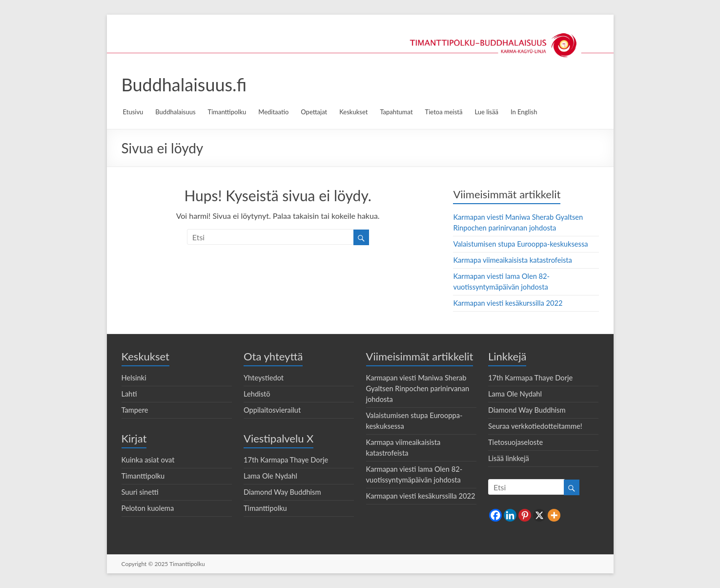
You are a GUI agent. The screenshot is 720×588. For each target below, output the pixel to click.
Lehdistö (257, 394)
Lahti (129, 394)
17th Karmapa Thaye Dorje (286, 460)
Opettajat (314, 112)
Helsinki (134, 378)
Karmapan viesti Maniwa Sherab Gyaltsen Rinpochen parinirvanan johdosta (418, 388)
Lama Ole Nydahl (270, 476)
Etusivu (133, 112)
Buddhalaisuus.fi (184, 84)
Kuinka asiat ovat (148, 460)
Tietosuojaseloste (515, 442)
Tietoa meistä (444, 112)
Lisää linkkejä (509, 458)
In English (524, 112)
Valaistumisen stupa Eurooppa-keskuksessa (520, 244)
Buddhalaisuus (175, 112)
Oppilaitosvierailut (272, 410)
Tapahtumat (396, 112)
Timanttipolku (227, 112)
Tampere (135, 410)
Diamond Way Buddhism (282, 492)
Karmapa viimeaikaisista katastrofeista (512, 260)
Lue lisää (486, 112)
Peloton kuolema (148, 508)
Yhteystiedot (264, 378)
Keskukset (353, 112)
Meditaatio (273, 112)
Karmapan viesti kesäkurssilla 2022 (508, 303)
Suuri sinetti (140, 492)
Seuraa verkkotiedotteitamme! (535, 426)
